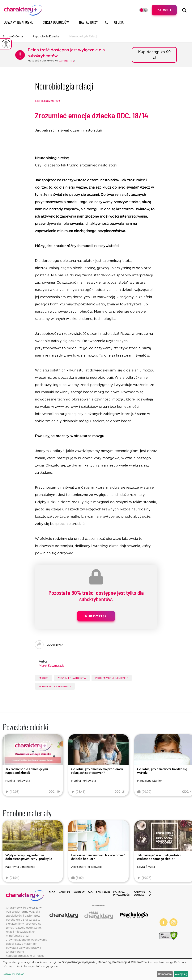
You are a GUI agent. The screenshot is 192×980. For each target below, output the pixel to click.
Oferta (119, 22)
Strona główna (13, 36)
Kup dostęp (96, 616)
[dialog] (96, 969)
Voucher (64, 892)
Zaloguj (164, 10)
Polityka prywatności (122, 893)
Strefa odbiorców (56, 22)
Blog (52, 892)
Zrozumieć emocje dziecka (92, 115)
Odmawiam (165, 974)
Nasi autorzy (88, 22)
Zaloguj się (67, 61)
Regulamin (103, 892)
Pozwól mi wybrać (13, 974)
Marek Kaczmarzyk (47, 101)
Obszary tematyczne (18, 22)
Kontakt (79, 892)
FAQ (106, 22)
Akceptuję (181, 974)
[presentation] (6, 766)
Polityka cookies (139, 893)
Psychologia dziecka (46, 36)
